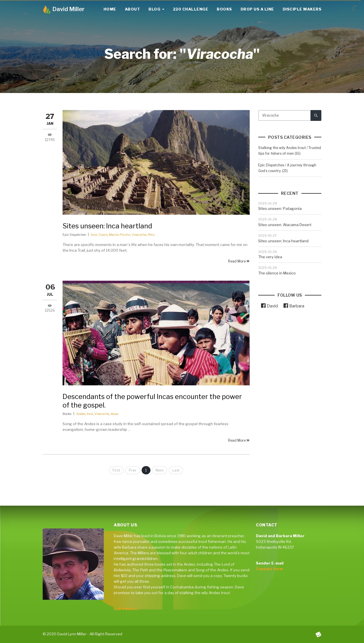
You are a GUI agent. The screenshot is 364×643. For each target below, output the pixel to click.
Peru (151, 235)
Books (224, 9)
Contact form (269, 569)
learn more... (126, 609)
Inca (94, 235)
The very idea (270, 257)
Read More (239, 261)
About (133, 9)
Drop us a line (257, 9)
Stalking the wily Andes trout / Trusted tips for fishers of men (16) (290, 151)
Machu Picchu (120, 235)
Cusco (103, 235)
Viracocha (139, 235)
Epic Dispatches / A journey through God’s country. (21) (287, 168)
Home (110, 9)
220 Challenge (191, 9)
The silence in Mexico (277, 273)
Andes (81, 414)
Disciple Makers (302, 9)
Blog (156, 9)
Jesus (114, 414)
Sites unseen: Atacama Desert (285, 225)
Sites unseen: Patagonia (280, 208)
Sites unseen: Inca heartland (107, 226)
